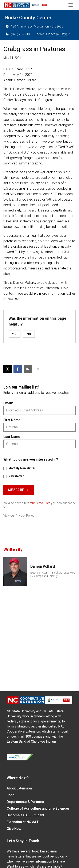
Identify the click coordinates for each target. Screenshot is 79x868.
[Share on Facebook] (18, 369)
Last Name (12, 437)
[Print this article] (38, 369)
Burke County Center (28, 18)
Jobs (11, 795)
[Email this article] (28, 369)
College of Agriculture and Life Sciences (38, 808)
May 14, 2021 (12, 58)
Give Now (14, 829)
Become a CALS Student (25, 815)
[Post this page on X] (8, 369)
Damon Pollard (43, 566)
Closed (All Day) (58, 34)
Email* (8, 403)
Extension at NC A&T (23, 822)
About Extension (19, 788)
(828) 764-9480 (18, 34)
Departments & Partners (25, 802)
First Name (12, 420)
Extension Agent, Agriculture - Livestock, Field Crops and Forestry (53, 574)
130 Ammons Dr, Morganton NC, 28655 (34, 26)
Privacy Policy (25, 516)
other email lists (40, 503)
